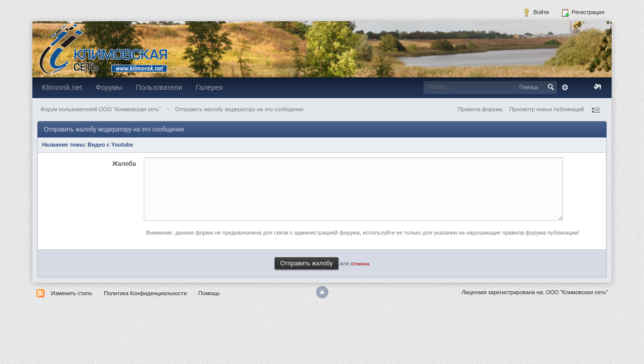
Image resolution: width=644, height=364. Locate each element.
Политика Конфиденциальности (145, 293)
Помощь (209, 293)
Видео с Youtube (110, 145)
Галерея (209, 87)
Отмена (360, 264)
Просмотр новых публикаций (547, 109)
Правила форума (480, 109)
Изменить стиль (72, 293)
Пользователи (159, 87)
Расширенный (565, 87)
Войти (536, 13)
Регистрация (583, 13)
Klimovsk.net (62, 87)
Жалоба (124, 164)
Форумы (109, 87)
